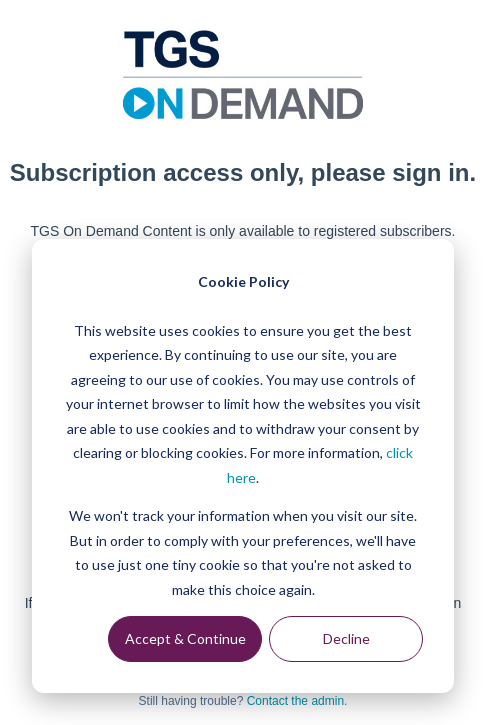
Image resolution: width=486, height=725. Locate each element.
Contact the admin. (297, 701)
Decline (346, 638)
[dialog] (243, 466)
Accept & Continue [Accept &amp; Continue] (185, 638)
